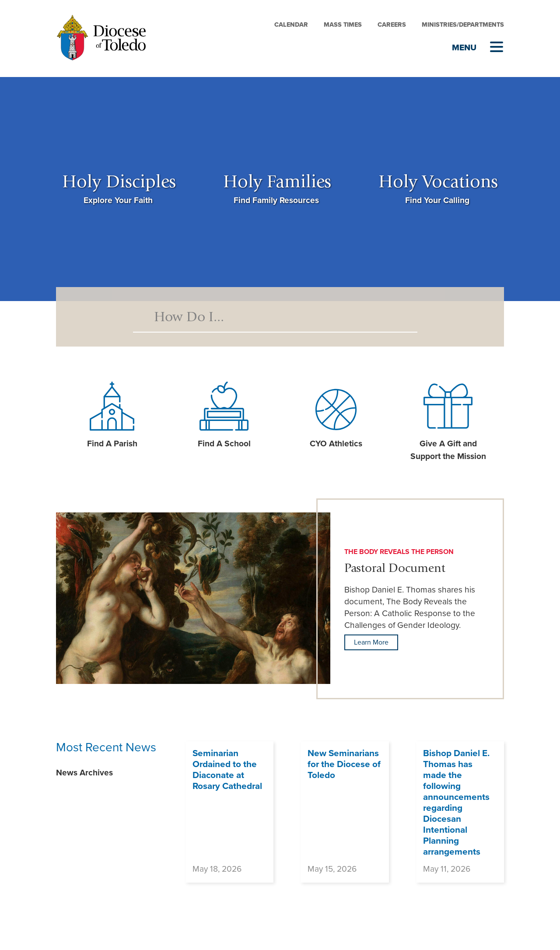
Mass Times (343, 25)
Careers (392, 25)
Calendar (291, 25)
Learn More (371, 642)
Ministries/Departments (463, 25)
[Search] (275, 317)
